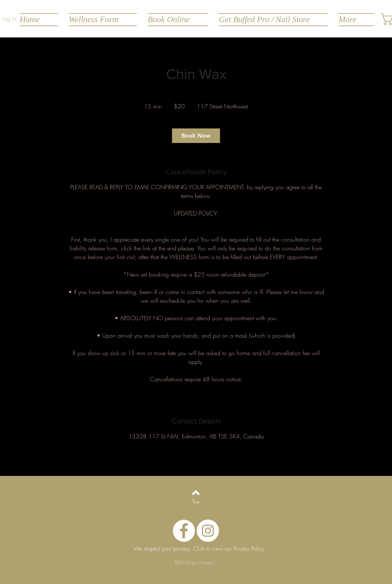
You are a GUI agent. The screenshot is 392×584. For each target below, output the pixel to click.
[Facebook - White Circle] (184, 531)
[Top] (196, 501)
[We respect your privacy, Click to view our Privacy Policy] (199, 549)
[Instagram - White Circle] (208, 531)
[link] (196, 136)
